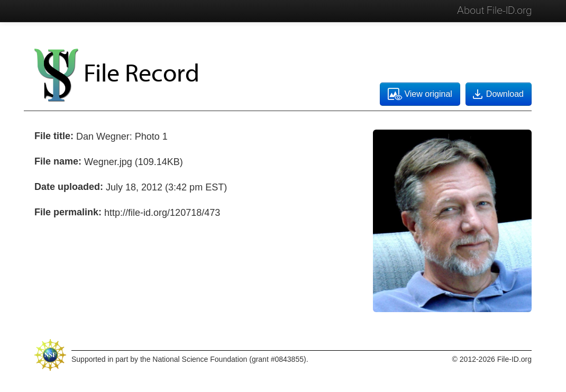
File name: (58, 161)
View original (420, 94)
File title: (54, 136)
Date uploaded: (69, 187)
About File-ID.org (494, 11)
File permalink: (68, 212)
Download (497, 94)
